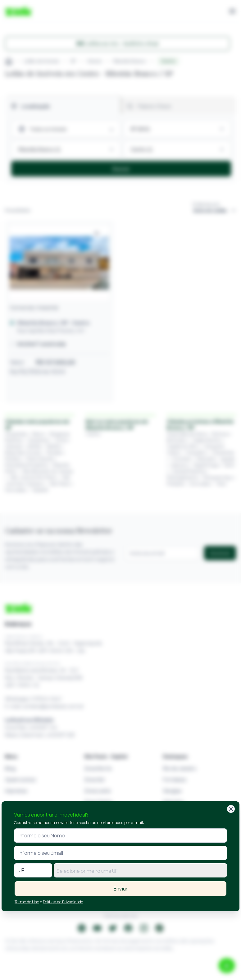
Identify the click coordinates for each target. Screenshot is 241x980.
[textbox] (140, 871)
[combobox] (140, 870)
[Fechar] (231, 809)
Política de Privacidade (63, 902)
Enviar (120, 889)
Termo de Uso (27, 902)
